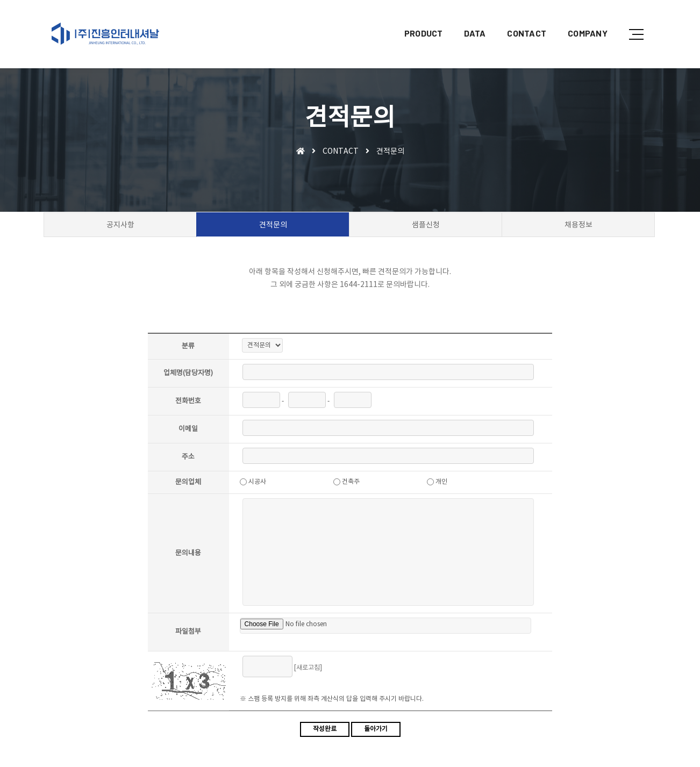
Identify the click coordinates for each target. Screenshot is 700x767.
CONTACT (519, 19)
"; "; (266, 347)
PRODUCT (416, 19)
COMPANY (580, 19)
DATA (467, 19)
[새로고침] (311, 670)
